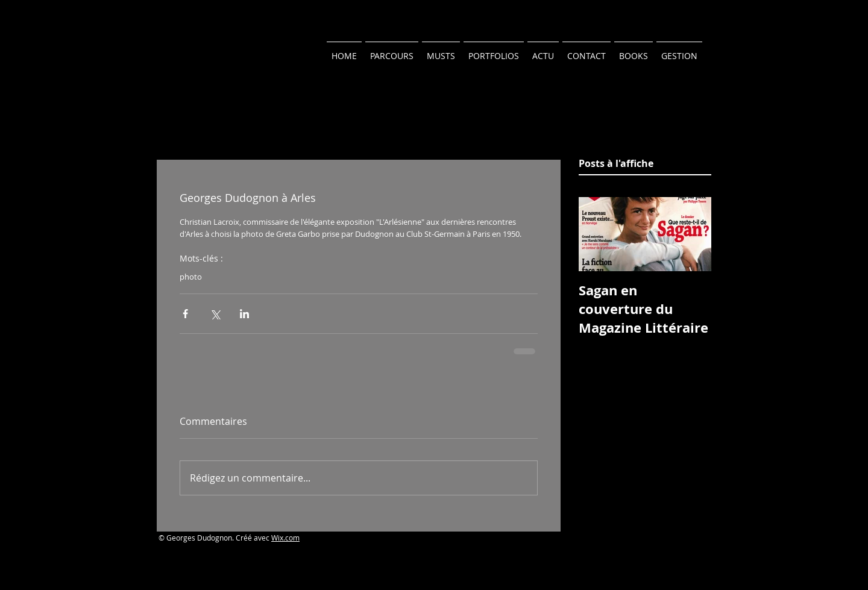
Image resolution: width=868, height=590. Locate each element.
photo (191, 277)
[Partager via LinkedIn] (244, 314)
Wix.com (285, 538)
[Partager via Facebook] (185, 314)
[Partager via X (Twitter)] (215, 314)
